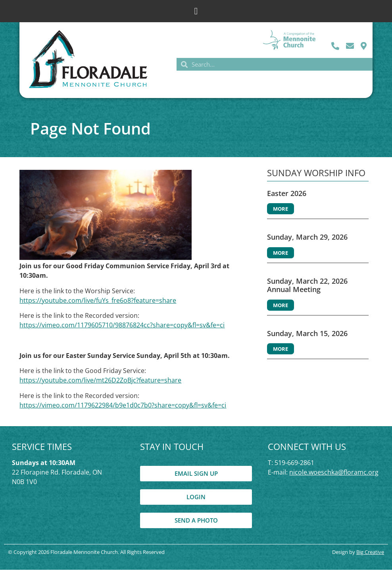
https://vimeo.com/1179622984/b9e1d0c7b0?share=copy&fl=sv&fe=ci (123, 406)
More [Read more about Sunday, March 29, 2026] (281, 254)
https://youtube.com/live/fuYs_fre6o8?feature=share (98, 302)
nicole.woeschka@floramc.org (334, 473)
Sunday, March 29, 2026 (307, 238)
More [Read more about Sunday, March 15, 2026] (281, 350)
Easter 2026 (287, 194)
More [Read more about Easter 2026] (281, 210)
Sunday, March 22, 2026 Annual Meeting (307, 286)
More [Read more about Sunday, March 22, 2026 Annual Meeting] (281, 306)
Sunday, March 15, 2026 (307, 335)
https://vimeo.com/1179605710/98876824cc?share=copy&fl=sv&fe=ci (122, 326)
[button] (196, 11)
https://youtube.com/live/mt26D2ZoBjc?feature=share (100, 382)
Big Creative (370, 553)
